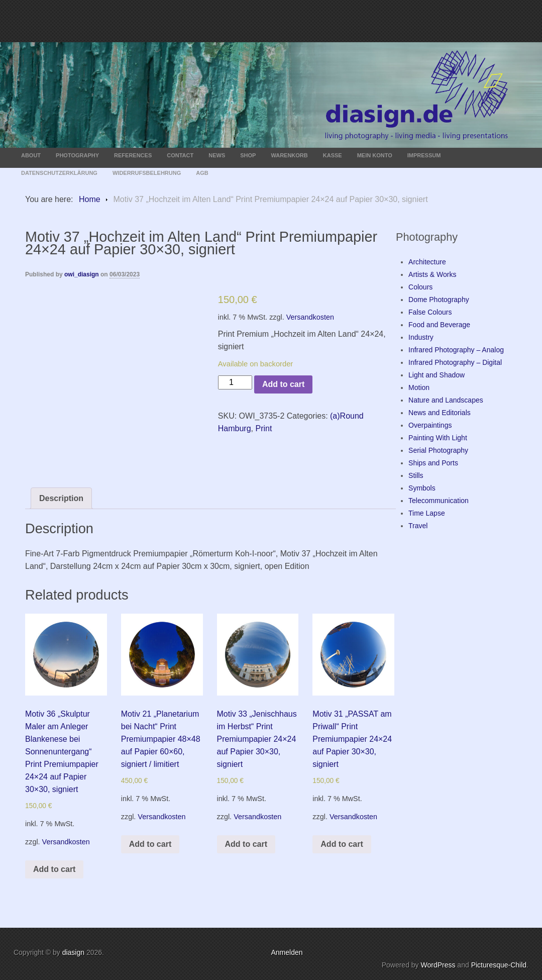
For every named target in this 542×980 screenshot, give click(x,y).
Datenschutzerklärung (59, 173)
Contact (180, 155)
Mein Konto (375, 155)
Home (90, 199)
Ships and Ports (433, 463)
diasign (74, 952)
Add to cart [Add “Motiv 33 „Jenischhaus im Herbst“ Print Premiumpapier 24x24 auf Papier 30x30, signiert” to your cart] (246, 844)
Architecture (427, 262)
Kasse (333, 155)
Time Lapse (427, 513)
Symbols (422, 488)
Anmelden (287, 952)
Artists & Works (432, 274)
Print (263, 428)
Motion (419, 387)
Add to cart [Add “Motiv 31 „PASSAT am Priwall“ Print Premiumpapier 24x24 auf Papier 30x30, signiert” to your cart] (342, 844)
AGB (202, 173)
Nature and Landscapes (446, 400)
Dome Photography (439, 300)
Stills (416, 475)
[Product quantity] (235, 382)
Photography (77, 155)
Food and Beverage (439, 325)
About (31, 155)
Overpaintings (430, 425)
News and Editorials (440, 413)
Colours (420, 287)
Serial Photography (438, 450)
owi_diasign (82, 274)
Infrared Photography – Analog (456, 350)
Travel (418, 526)
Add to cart (283, 384)
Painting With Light (438, 438)
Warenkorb (289, 155)
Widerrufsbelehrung (147, 173)
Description (61, 498)
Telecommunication (439, 501)
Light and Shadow (437, 375)
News (217, 155)
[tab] (61, 498)
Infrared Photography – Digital (455, 362)
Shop (248, 155)
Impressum (424, 155)
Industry (421, 337)
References (133, 155)
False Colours (430, 312)
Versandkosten (310, 317)
